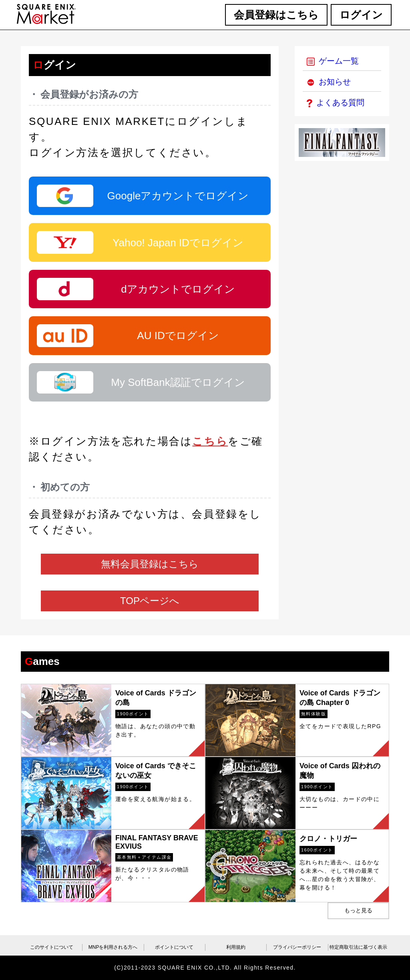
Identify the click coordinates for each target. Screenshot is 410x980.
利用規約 (236, 947)
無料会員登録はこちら (150, 564)
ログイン (361, 15)
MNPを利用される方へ (113, 947)
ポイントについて (174, 947)
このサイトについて (52, 947)
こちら (210, 441)
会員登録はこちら (276, 15)
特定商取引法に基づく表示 (358, 947)
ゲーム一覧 (333, 61)
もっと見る (358, 910)
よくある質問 (336, 102)
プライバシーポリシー (297, 947)
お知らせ (329, 82)
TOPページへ (150, 601)
